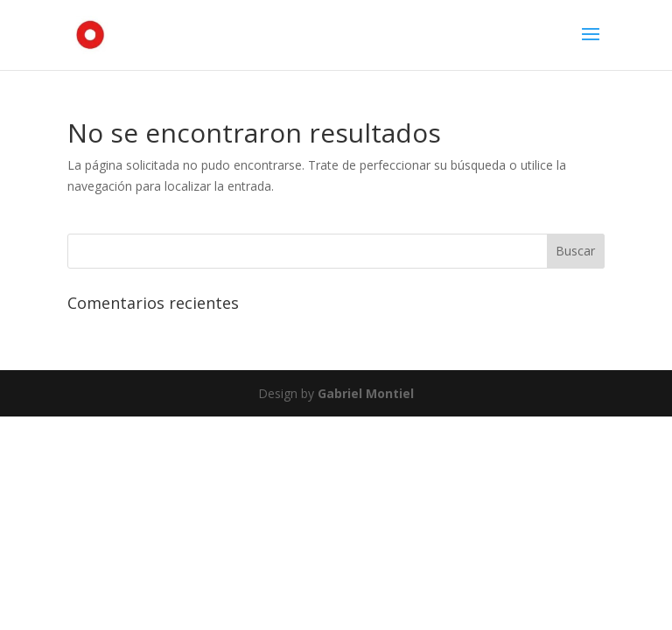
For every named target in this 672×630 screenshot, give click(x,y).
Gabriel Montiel (366, 393)
